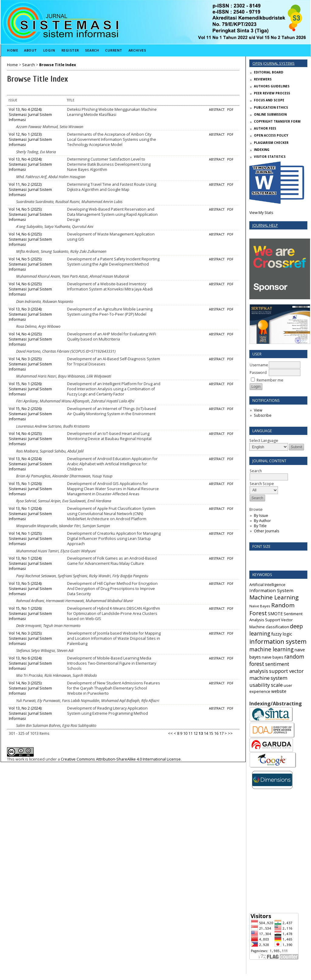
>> (230, 733)
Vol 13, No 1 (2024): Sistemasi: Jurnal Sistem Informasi (30, 514)
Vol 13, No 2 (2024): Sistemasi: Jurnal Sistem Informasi (30, 713)
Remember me (270, 380)
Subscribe (263, 415)
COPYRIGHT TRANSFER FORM (277, 121)
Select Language (264, 441)
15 (211, 733)
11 (190, 733)
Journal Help (265, 225)
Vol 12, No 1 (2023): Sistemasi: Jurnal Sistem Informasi (30, 139)
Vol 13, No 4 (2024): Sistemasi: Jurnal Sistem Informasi (30, 115)
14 (206, 733)
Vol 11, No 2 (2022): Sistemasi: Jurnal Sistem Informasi (30, 190)
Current (114, 50)
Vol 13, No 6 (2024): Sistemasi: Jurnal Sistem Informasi (30, 663)
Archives (137, 50)
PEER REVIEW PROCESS (272, 93)
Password (258, 373)
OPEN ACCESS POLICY (271, 135)
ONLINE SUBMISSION (270, 114)
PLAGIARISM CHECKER (271, 143)
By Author (262, 521)
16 (216, 733)
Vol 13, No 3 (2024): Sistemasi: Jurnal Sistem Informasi (30, 314)
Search (92, 50)
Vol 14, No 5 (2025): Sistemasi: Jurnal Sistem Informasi (30, 214)
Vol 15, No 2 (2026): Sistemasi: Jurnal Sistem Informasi (30, 414)
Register (70, 50)
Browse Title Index (58, 65)
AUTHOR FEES (265, 128)
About (31, 50)
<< (170, 733)
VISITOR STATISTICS (270, 157)
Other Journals (267, 531)
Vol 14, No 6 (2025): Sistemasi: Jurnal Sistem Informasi (30, 239)
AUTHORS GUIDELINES (272, 86)
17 (221, 733)
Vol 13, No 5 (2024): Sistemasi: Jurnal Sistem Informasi (30, 589)
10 (185, 733)
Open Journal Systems (273, 63)
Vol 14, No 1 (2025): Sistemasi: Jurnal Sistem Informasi (30, 539)
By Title (260, 526)
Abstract (217, 110)
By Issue (261, 515)
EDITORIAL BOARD (269, 72)
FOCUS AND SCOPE (269, 100)
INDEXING (262, 150)
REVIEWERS (263, 79)
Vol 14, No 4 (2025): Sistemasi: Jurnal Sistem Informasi (30, 339)
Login (49, 50)
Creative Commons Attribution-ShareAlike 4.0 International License (121, 759)
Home (12, 50)
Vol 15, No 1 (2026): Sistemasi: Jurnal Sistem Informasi (30, 389)
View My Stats (261, 213)
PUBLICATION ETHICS (271, 107)
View (258, 410)
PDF (230, 110)
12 (196, 733)
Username (259, 365)
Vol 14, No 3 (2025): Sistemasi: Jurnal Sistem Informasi (30, 364)
